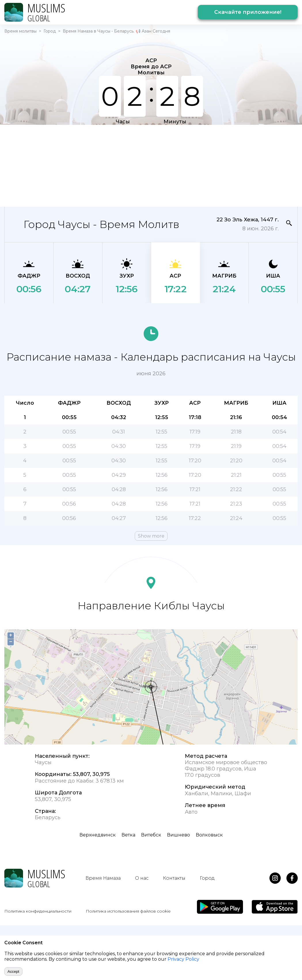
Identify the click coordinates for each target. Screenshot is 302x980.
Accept (13, 971)
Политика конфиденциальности (38, 911)
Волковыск (209, 835)
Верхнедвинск (98, 835)
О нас (142, 878)
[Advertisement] (125, 165)
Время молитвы (20, 31)
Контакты (174, 878)
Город (50, 31)
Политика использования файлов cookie (128, 911)
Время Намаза (103, 878)
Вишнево (178, 835)
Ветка (128, 835)
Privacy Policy (183, 959)
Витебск (151, 835)
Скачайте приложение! (248, 12)
